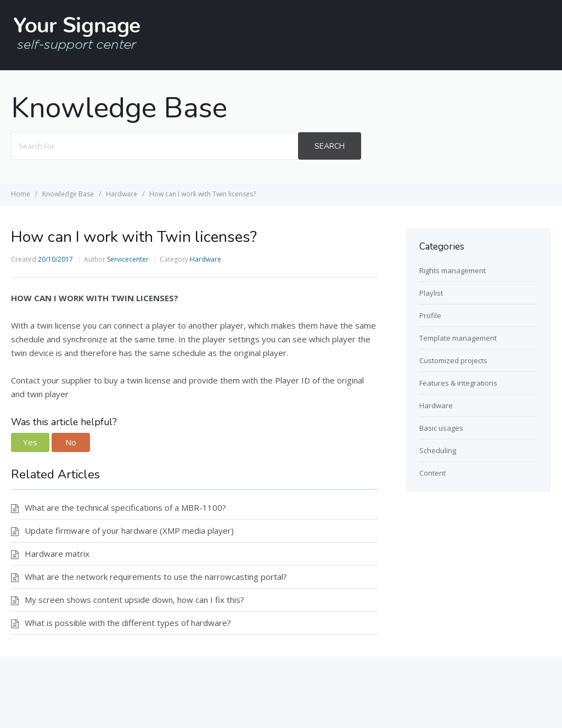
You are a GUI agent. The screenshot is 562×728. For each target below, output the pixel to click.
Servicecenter (128, 259)
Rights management (453, 270)
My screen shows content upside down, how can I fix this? (134, 600)
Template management (458, 338)
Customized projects (453, 360)
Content (432, 473)
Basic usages (441, 428)
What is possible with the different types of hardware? (128, 623)
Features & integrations (458, 383)
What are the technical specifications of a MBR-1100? (125, 507)
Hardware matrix (57, 554)
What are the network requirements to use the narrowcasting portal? (156, 577)
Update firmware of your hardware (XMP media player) (129, 531)
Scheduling (438, 450)
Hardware (206, 259)
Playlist (431, 293)
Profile (430, 315)
